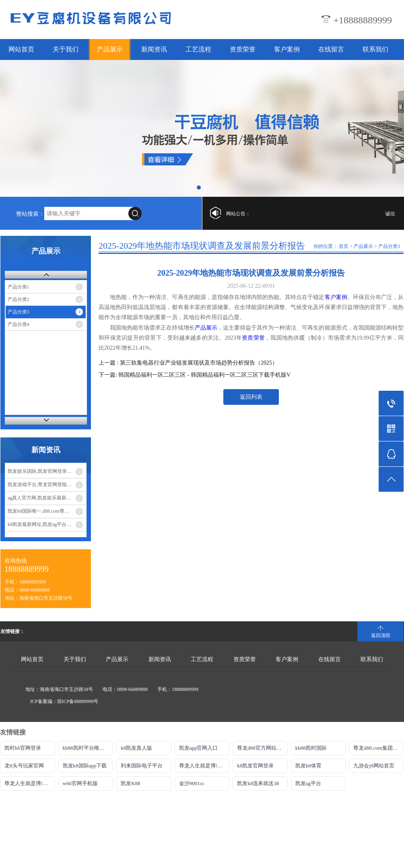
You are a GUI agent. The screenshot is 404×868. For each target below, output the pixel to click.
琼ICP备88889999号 (78, 701)
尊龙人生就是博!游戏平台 (30, 783)
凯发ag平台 (308, 783)
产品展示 (110, 49)
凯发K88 (130, 783)
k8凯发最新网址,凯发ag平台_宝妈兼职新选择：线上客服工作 (47, 524)
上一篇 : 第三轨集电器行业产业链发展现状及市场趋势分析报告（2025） (188, 363)
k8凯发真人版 (136, 748)
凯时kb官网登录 (23, 748)
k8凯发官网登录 (255, 766)
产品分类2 (19, 299)
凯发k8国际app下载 (85, 766)
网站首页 (21, 49)
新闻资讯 (154, 49)
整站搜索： (30, 214)
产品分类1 (19, 287)
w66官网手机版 (80, 783)
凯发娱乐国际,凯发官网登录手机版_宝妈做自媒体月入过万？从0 (47, 471)
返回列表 (251, 397)
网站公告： (238, 214)
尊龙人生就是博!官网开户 (204, 766)
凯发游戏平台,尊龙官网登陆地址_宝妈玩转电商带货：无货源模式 (47, 485)
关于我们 (66, 49)
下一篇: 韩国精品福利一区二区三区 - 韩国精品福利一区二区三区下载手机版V (195, 375)
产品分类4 (19, 324)
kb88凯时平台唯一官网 (88, 748)
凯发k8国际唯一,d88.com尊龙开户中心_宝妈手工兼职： (47, 511)
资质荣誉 (243, 49)
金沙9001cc (192, 783)
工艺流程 (198, 49)
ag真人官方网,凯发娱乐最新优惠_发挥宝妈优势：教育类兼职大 (47, 498)
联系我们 (375, 49)
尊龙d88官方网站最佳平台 (262, 748)
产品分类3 (19, 312)
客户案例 (287, 49)
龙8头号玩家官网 (24, 766)
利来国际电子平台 (142, 766)
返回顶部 (381, 635)
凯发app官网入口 (199, 748)
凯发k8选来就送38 (258, 783)
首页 (344, 246)
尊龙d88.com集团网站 (378, 748)
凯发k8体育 (308, 766)
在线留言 (331, 49)
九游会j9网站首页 (374, 766)
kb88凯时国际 (311, 748)
